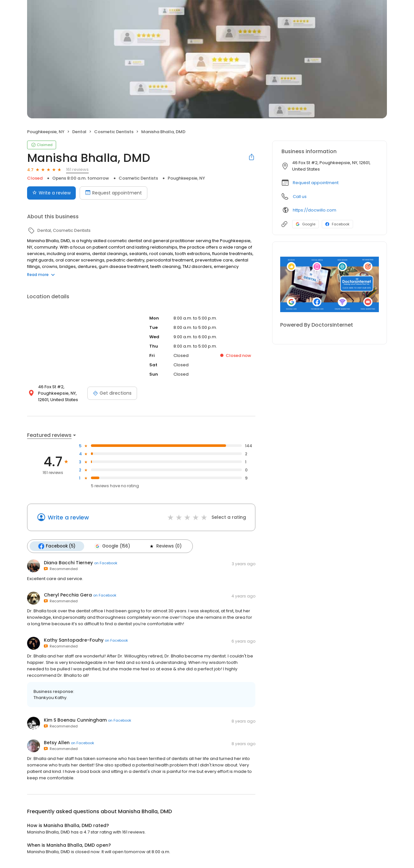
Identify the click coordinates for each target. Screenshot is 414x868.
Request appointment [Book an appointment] (113, 193)
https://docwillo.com (315, 210)
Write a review (68, 517)
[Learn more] (330, 284)
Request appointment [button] (316, 183)
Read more (41, 275)
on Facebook (106, 563)
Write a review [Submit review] (51, 193)
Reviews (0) (165, 546)
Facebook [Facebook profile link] (337, 224)
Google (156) (112, 546)
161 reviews (77, 169)
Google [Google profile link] (306, 224)
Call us (300, 197)
